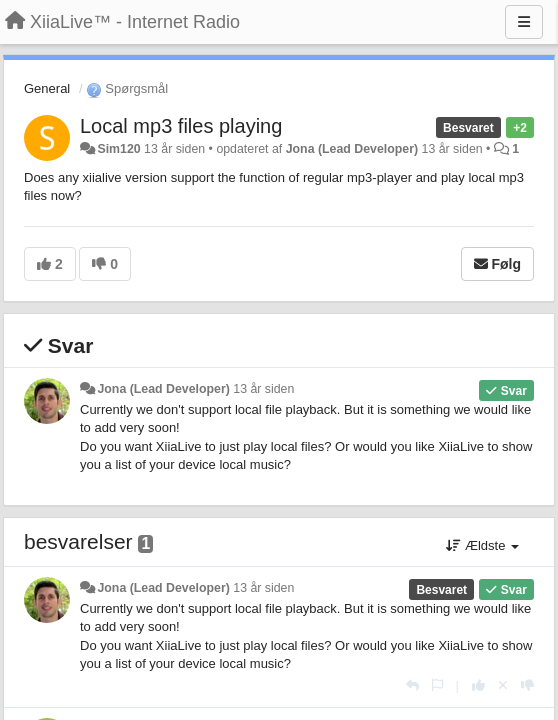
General (47, 88)
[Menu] (524, 22)
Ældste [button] (482, 545)
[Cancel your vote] (503, 685)
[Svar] (412, 685)
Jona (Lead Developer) (352, 149)
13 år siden (263, 389)
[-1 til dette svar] (527, 685)
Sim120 (118, 149)
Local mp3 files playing (181, 126)
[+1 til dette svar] (478, 685)
